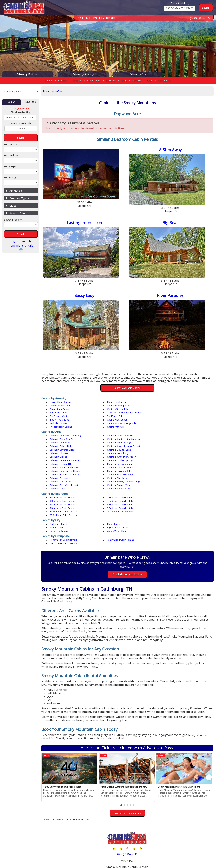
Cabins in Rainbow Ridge (63, 454)
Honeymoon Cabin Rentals (64, 505)
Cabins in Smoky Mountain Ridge (67, 461)
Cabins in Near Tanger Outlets (174, 451)
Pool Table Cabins (60, 414)
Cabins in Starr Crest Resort (119, 461)
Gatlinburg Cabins (60, 493)
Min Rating (10, 177)
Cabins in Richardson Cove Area (121, 454)
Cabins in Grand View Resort (119, 444)
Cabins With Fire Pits (169, 403)
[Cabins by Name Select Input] (21, 91)
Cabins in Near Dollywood (118, 451)
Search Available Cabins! (128, 389)
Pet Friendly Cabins (169, 410)
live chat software (56, 91)
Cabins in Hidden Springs (63, 447)
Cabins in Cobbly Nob (62, 437)
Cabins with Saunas (169, 414)
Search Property (13, 220)
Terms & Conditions (198, 855)
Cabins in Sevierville (61, 458)
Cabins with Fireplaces (62, 407)
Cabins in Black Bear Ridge (172, 429)
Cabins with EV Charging (117, 403)
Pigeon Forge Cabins (61, 497)
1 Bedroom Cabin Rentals (64, 474)
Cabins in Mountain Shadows (66, 451)
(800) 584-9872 (200, 18)
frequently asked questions (78, 785)
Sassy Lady (85, 296)
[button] (122, 771)
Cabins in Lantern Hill (116, 447)
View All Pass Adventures (128, 779)
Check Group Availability (128, 537)
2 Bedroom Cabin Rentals (118, 474)
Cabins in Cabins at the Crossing (67, 433)
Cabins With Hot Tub (169, 407)
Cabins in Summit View (170, 461)
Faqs (150, 80)
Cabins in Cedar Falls (115, 433)
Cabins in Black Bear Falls (118, 429)
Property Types (19, 198)
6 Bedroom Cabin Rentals (172, 477)
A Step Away (171, 150)
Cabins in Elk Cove (114, 440)
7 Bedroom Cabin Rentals (64, 481)
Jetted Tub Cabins (60, 410)
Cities (13, 206)
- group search (21, 242)
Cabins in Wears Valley (117, 465)
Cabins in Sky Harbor (170, 458)
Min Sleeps (10, 167)
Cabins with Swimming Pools (119, 417)
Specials (111, 80)
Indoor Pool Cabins (114, 414)
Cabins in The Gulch (61, 465)
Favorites (30, 102)
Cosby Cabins (112, 493)
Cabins (49, 80)
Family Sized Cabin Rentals (118, 505)
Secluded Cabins (59, 417)
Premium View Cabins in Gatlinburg (123, 410)
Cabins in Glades (59, 444)
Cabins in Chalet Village (171, 433)
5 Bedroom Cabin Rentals (118, 477)
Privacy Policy (172, 855)
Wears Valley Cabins (170, 497)
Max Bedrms (11, 156)
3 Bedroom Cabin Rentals (172, 474)
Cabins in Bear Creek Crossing (66, 429)
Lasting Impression (85, 223)
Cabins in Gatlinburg (169, 440)
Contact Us (165, 80)
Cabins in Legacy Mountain (173, 447)
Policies (137, 80)
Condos (63, 80)
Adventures (94, 80)
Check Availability (180, 3)
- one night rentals (21, 246)
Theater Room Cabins (170, 417)
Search (11, 102)
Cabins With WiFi (59, 421)
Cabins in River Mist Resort (173, 454)
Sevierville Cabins (114, 497)
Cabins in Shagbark (115, 458)
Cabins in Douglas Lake (63, 440)
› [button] (209, 743)
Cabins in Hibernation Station (174, 444)
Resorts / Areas (19, 213)
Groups (77, 80)
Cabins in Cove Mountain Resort (121, 437)
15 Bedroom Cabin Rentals (64, 484)
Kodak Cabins (166, 493)
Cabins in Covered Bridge (172, 437)
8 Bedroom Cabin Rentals (118, 481)
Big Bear (171, 223)
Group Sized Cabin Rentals (173, 505)
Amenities (16, 191)
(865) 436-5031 (128, 820)
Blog (124, 80)
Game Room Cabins (115, 407)
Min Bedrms (11, 145)
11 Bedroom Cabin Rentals (172, 481)
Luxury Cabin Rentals (61, 403)
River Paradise (171, 296)
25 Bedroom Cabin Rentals (118, 484)
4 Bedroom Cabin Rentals (64, 477)
